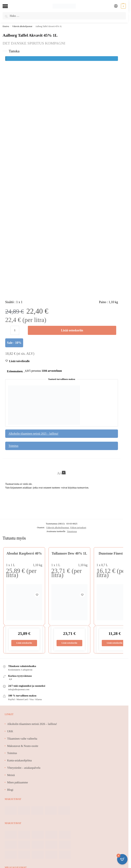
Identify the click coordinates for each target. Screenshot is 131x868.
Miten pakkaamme (18, 783)
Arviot (62, 473)
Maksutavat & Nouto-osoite (23, 746)
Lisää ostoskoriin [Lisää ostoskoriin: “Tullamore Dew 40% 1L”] (69, 643)
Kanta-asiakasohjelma (19, 761)
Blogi (10, 790)
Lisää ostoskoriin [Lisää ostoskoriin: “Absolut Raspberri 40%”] (24, 643)
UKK (10, 731)
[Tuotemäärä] (15, 330)
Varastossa (72, 531)
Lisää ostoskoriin (72, 330)
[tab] (62, 470)
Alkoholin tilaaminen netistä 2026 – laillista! (32, 724)
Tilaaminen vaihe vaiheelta (22, 739)
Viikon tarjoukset (78, 527)
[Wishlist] (19, 361)
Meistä (11, 775)
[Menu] (8, 6)
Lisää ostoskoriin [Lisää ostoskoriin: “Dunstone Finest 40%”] (115, 643)
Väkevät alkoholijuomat (22, 26)
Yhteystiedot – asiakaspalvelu (24, 768)
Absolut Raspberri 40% (24, 553)
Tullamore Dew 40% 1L (69, 553)
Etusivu (6, 26)
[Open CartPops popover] (122, 859)
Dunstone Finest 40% (115, 553)
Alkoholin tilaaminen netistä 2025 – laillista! (33, 434)
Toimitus (13, 446)
